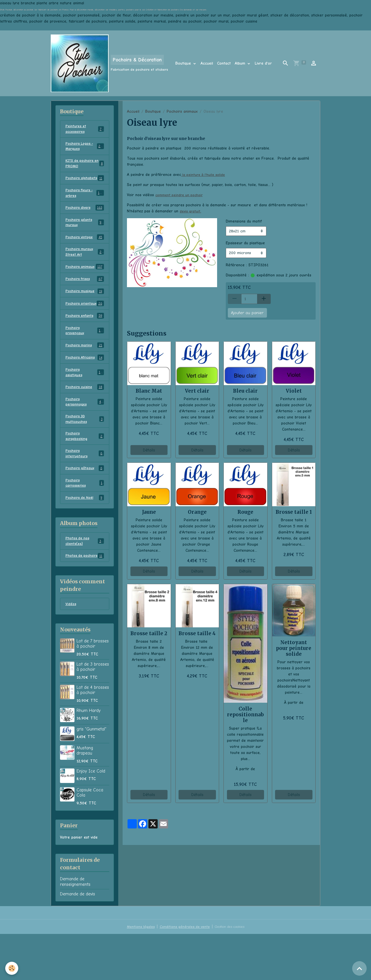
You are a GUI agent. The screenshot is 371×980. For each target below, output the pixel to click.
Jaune (149, 512)
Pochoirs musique (85, 312)
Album (241, 63)
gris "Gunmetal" (91, 775)
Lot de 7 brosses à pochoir (93, 690)
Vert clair (197, 391)
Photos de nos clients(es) (85, 580)
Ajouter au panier (247, 313)
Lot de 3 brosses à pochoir (93, 713)
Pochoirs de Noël (85, 535)
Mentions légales (135, 973)
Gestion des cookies (232, 973)
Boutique (184, 63)
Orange (197, 512)
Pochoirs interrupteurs (85, 489)
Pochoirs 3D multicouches (85, 452)
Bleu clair (245, 391)
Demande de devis (78, 940)
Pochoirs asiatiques (85, 402)
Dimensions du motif (244, 221)
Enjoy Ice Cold (91, 817)
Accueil (207, 63)
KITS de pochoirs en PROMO (85, 167)
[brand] (109, 63)
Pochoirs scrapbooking (85, 470)
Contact (224, 63)
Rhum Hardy (89, 757)
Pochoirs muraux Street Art (85, 266)
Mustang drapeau (85, 797)
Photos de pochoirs (85, 598)
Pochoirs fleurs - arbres (85, 204)
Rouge (245, 512)
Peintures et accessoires (85, 130)
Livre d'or (263, 63)
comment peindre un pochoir (181, 195)
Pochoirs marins (85, 374)
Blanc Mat (149, 391)
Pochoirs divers (85, 219)
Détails (149, 450)
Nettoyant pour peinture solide (294, 648)
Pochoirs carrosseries (85, 520)
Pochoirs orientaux (85, 328)
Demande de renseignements (75, 928)
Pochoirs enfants (85, 343)
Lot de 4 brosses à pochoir (93, 736)
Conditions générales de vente (182, 973)
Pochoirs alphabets (85, 185)
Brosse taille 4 (197, 633)
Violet (294, 391)
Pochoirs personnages (85, 433)
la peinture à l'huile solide (205, 175)
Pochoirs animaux (182, 111)
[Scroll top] (359, 968)
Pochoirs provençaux (85, 359)
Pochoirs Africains (85, 387)
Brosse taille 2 (149, 633)
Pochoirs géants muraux (85, 235)
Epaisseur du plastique (245, 243)
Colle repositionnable (245, 715)
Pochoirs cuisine (85, 418)
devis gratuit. (191, 211)
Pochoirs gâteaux (85, 504)
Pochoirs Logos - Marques (85, 148)
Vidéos (71, 650)
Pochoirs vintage (85, 250)
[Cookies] (12, 968)
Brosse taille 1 (294, 512)
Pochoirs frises (85, 300)
